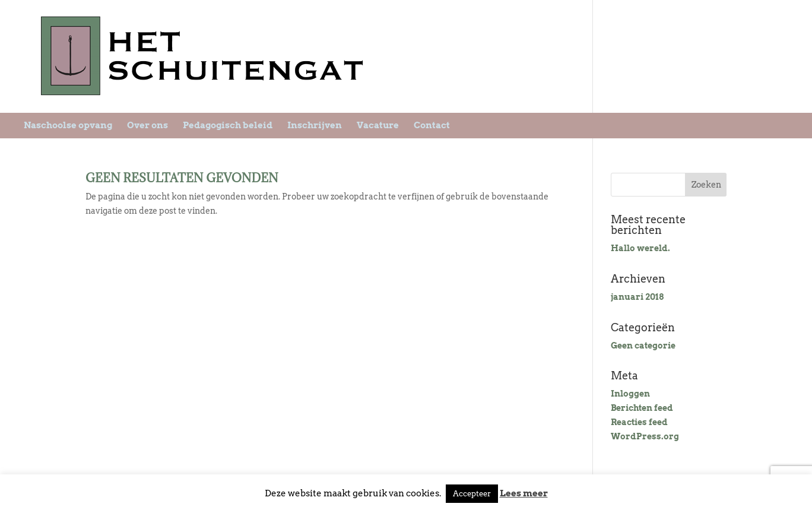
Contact (432, 125)
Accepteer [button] (472, 494)
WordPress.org (645, 436)
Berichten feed (642, 408)
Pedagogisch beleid (228, 125)
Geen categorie (643, 346)
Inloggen (630, 394)
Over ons (148, 125)
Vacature (378, 125)
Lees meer (524, 493)
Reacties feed (639, 422)
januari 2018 (637, 297)
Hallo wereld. (640, 248)
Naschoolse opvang (68, 125)
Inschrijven (315, 125)
